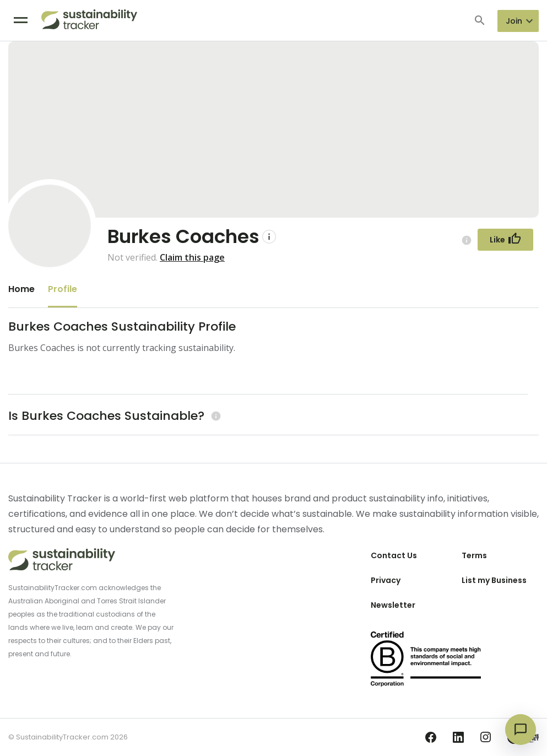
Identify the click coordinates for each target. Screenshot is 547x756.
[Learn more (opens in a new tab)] (215, 416)
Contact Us (394, 555)
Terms (474, 555)
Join (514, 21)
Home (21, 289)
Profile (63, 289)
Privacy (386, 580)
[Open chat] (521, 730)
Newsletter (393, 605)
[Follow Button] (505, 240)
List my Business (494, 580)
